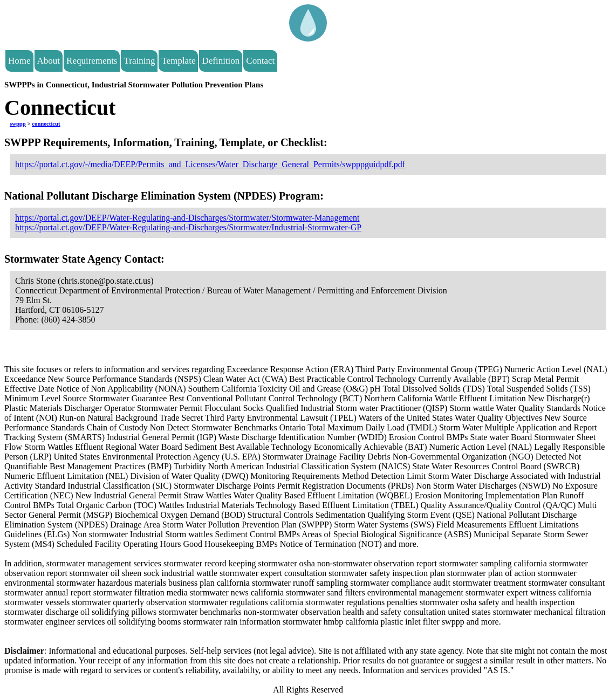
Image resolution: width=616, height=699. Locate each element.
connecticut (46, 124)
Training (139, 61)
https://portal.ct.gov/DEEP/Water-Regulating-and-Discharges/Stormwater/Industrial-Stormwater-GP (188, 227)
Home (19, 61)
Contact (260, 61)
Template (178, 61)
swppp (18, 124)
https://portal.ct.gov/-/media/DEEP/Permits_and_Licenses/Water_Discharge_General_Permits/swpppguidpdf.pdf (210, 164)
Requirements (92, 61)
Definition (221, 61)
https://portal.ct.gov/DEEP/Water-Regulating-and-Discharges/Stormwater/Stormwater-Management (187, 218)
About (49, 61)
